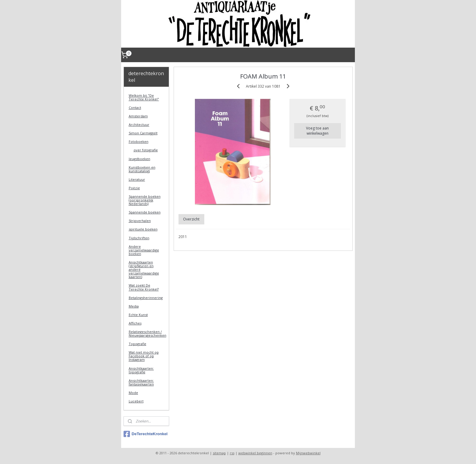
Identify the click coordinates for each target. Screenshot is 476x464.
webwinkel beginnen (255, 453)
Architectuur (139, 124)
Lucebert (136, 401)
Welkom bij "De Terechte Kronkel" (144, 97)
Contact (135, 108)
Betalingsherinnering (146, 298)
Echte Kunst (138, 315)
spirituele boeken (143, 229)
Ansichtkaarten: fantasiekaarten (141, 382)
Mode (133, 393)
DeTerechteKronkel (146, 434)
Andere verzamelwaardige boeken (144, 250)
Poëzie (134, 188)
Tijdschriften (139, 238)
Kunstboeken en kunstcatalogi (142, 169)
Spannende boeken (145, 212)
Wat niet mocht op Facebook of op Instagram (144, 356)
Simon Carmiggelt (143, 133)
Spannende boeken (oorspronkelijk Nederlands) (145, 200)
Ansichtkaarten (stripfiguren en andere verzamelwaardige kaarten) (144, 269)
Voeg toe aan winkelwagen (317, 131)
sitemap (219, 453)
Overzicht (191, 219)
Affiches (135, 323)
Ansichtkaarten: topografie (141, 370)
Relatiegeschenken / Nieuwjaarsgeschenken (148, 333)
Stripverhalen (140, 221)
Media (134, 306)
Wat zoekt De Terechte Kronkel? (144, 287)
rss (232, 453)
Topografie (138, 344)
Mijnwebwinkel (308, 453)
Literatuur (137, 179)
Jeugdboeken (139, 159)
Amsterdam (138, 116)
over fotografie (146, 150)
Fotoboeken (139, 141)
